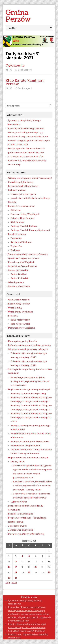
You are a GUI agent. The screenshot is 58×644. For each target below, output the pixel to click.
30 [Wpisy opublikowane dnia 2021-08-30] (9, 578)
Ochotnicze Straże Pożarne (23, 266)
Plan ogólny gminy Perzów (23, 341)
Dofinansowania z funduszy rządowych (29, 389)
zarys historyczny (20, 320)
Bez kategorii (25, 70)
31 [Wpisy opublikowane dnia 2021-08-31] (16, 578)
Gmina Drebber (19, 274)
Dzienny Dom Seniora (22, 218)
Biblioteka (16, 210)
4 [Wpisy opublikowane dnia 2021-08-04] (22, 556)
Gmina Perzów (18, 16)
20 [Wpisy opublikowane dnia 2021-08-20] (36, 567)
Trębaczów (16, 246)
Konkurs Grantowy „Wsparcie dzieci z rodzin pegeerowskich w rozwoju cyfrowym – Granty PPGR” (32, 486)
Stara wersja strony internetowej (26, 534)
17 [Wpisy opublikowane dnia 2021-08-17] (16, 567)
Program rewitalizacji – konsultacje (27, 518)
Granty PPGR (18, 462)
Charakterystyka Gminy (21, 182)
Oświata (12, 202)
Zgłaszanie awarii (17, 526)
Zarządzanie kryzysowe (21, 530)
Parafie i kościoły (17, 234)
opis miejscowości (20, 324)
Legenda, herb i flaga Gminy (23, 186)
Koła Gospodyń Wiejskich (21, 262)
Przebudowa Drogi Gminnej (25, 446)
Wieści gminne (16, 282)
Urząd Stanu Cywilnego (21, 312)
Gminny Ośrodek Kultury (24, 226)
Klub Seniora (17, 222)
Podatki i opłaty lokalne (21, 514)
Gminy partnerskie (18, 270)
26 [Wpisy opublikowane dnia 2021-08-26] (29, 572)
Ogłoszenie (15, 65)
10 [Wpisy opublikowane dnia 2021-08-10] (16, 562)
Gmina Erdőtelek (19, 278)
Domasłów (16, 238)
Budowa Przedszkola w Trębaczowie (30, 442)
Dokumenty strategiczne (21, 328)
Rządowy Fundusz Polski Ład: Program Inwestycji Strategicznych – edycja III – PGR (31, 417)
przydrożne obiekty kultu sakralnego (30, 198)
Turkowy (15, 250)
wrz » (14, 582)
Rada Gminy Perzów (19, 304)
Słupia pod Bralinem (21, 242)
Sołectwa (13, 316)
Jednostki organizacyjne (21, 206)
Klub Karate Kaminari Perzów (25, 82)
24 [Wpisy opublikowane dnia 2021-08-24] (16, 572)
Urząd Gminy (15, 308)
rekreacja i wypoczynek (23, 194)
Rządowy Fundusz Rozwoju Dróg (28, 393)
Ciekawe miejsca (17, 190)
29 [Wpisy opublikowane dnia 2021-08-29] (49, 572)
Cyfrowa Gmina (19, 502)
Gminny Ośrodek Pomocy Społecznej (30, 230)
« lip (8, 582)
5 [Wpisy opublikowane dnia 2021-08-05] (29, 556)
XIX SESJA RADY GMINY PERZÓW (26, 156)
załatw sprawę (16, 522)
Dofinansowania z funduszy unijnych (28, 458)
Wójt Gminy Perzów (19, 300)
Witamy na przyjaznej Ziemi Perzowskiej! (30, 178)
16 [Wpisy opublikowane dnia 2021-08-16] (9, 567)
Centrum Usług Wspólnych (25, 214)
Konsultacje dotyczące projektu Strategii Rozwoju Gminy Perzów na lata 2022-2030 (30, 381)
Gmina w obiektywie (19, 286)
